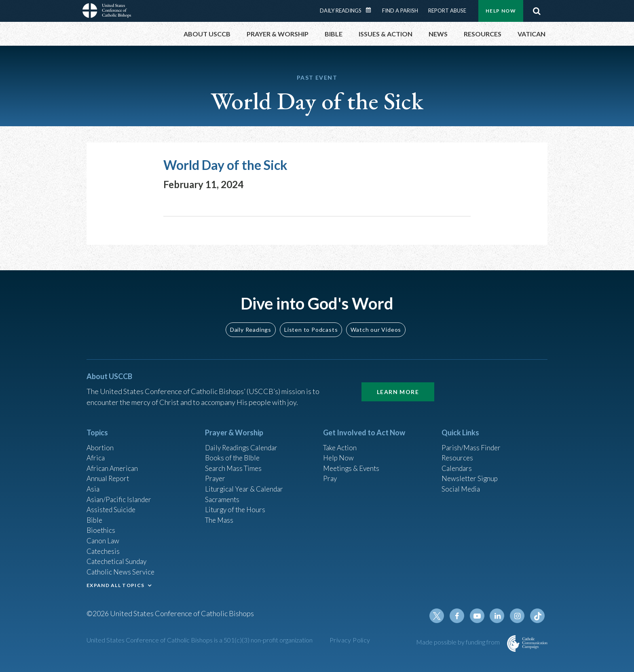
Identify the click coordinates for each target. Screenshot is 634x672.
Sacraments (223, 493)
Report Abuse (447, 11)
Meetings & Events (353, 460)
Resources (458, 449)
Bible (95, 515)
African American (113, 460)
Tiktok (538, 616)
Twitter (441, 616)
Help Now (501, 11)
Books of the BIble (234, 449)
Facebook (460, 616)
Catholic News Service (122, 570)
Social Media (462, 482)
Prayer (216, 471)
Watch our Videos (376, 320)
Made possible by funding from (459, 642)
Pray (330, 471)
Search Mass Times (235, 460)
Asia (93, 482)
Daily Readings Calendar (371, 10)
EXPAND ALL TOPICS (115, 584)
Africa (96, 449)
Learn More (398, 383)
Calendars (458, 460)
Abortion (101, 439)
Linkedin (499, 616)
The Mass (220, 515)
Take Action (341, 439)
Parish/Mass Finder (472, 439)
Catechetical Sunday (118, 559)
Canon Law (104, 537)
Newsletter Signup (471, 471)
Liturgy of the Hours (236, 504)
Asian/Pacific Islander (120, 493)
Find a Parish (400, 11)
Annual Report (109, 471)
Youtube (480, 616)
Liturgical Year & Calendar (246, 482)
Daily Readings (341, 11)
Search (537, 11)
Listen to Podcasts (311, 320)
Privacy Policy (350, 640)
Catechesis (104, 548)
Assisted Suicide (112, 504)
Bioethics (101, 526)
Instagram (518, 616)
